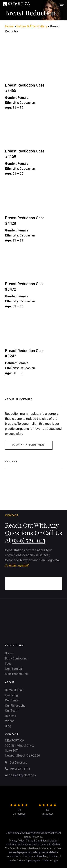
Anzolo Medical (52, 845)
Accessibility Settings (20, 775)
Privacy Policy (17, 841)
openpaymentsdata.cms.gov (43, 860)
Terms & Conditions (37, 841)
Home (9, 26)
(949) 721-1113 (29, 540)
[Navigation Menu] (62, 4)
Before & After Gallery (32, 26)
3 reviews (48, 814)
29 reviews (19, 814)
